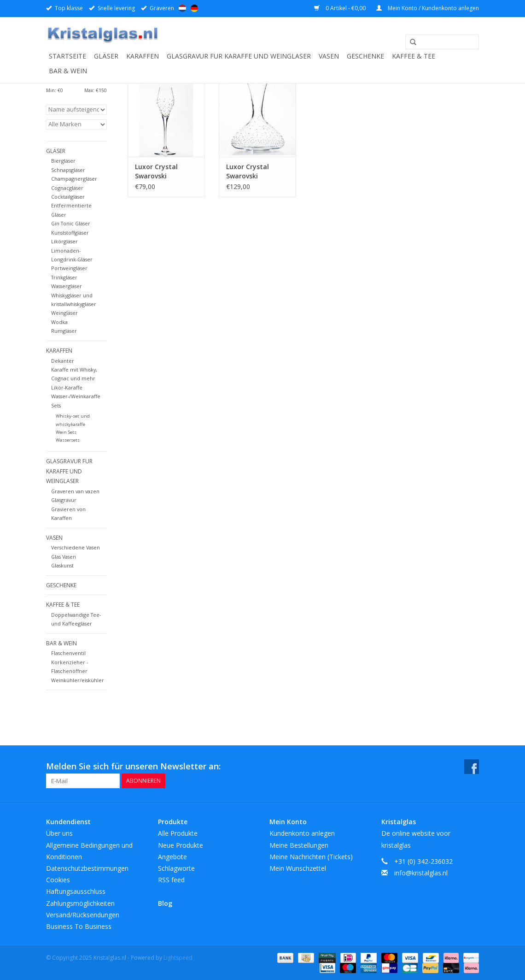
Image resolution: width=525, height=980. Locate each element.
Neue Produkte (181, 845)
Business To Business (79, 926)
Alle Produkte (178, 833)
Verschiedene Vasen (76, 547)
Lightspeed (178, 958)
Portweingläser (69, 268)
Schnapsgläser (68, 170)
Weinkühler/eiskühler (78, 680)
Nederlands (182, 8)
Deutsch (194, 8)
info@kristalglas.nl (421, 873)
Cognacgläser (67, 188)
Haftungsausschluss (76, 891)
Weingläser (64, 313)
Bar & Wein (68, 71)
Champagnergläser (74, 179)
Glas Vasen (64, 557)
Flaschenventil (68, 653)
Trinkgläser (64, 277)
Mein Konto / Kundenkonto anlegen (428, 8)
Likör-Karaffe (67, 387)
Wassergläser (67, 286)
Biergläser (63, 161)
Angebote (172, 857)
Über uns (59, 833)
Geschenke (365, 56)
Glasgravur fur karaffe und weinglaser (239, 56)
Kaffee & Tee (414, 56)
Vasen (329, 56)
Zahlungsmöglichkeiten (80, 903)
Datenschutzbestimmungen (87, 868)
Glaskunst (62, 565)
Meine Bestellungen (299, 845)
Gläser (106, 56)
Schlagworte (176, 868)
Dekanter (63, 361)
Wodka (59, 322)
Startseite (67, 56)
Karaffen (143, 56)
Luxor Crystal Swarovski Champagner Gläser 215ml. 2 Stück (159, 171)
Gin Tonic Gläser (71, 223)
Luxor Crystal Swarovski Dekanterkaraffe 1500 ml (253, 171)
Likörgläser (64, 241)
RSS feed (171, 880)
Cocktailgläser (68, 197)
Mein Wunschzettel (298, 868)
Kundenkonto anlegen (302, 833)
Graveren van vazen (75, 491)
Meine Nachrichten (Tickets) (311, 857)
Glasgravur (64, 500)
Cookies (58, 880)
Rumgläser (64, 331)
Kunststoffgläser (70, 233)
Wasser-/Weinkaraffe (76, 396)
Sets (56, 405)
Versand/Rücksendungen (83, 915)
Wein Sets (66, 432)
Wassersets (68, 440)
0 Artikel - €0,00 (341, 8)
